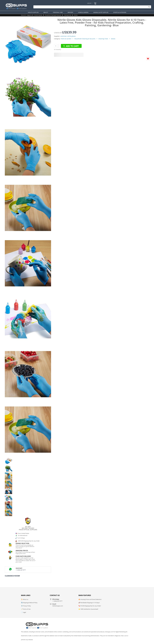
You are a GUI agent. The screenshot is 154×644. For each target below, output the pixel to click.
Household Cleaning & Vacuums (53, 15)
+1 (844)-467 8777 (21, 570)
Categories (29, 15)
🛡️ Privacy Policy (26, 606)
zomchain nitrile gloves (68, 36)
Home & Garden (38, 15)
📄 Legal (23, 612)
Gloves (76, 15)
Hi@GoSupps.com (58, 606)
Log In (89, 3)
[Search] (92, 7)
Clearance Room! (12, 576)
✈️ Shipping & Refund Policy (29, 603)
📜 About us (25, 599)
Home (23, 15)
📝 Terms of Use (26, 609)
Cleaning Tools (68, 15)
